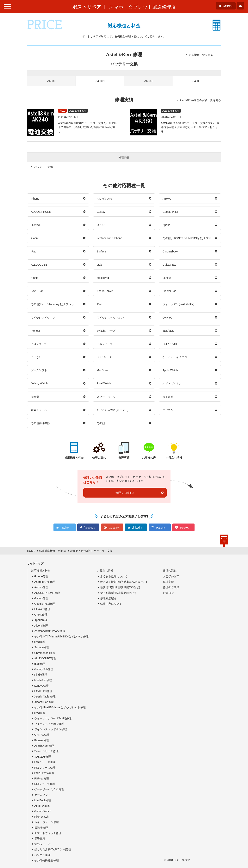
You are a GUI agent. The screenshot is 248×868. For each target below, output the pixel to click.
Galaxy (101, 212)
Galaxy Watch (39, 383)
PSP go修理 (42, 778)
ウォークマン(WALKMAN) (178, 304)
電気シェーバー (40, 410)
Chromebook (170, 251)
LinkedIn (137, 528)
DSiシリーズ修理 (45, 784)
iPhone (35, 199)
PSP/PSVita (170, 344)
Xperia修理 (41, 620)
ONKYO (167, 318)
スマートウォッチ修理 (48, 833)
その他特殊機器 (40, 423)
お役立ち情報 (105, 571)
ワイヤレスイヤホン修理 (49, 724)
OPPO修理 (41, 615)
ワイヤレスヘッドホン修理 (51, 729)
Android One (104, 199)
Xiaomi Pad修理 (44, 702)
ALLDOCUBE (39, 265)
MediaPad (103, 278)
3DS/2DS (168, 331)
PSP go (35, 357)
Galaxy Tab (169, 265)
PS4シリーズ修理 (45, 762)
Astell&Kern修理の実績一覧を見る (200, 100)
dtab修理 (40, 664)
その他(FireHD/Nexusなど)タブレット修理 (60, 707)
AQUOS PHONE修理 (47, 593)
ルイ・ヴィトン (172, 383)
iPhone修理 (41, 576)
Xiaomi (35, 238)
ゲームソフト (39, 370)
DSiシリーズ (104, 357)
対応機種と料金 (41, 571)
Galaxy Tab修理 (44, 669)
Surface (101, 251)
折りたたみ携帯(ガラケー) (112, 410)
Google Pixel (170, 212)
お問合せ (168, 593)
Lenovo (167, 278)
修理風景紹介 (108, 598)
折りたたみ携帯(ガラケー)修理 (53, 849)
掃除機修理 (41, 828)
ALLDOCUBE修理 (45, 658)
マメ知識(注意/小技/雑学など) (118, 593)
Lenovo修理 (41, 686)
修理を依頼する (125, 493)
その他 (101, 423)
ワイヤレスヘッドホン (110, 318)
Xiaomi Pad (170, 291)
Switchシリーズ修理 (46, 751)
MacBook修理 (43, 800)
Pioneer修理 (42, 740)
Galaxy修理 (41, 598)
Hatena (161, 528)
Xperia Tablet (105, 291)
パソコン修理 (42, 855)
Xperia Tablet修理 (45, 697)
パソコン (168, 410)
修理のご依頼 (171, 587)
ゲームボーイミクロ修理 (49, 789)
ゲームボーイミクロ (175, 357)
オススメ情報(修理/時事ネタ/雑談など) (124, 582)
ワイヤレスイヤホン (43, 318)
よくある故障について (114, 576)
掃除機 (35, 397)
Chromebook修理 (45, 653)
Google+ (114, 528)
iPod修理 (40, 713)
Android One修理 (45, 582)
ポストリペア (87, 7)
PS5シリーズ (105, 344)
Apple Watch (170, 370)
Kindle (35, 278)
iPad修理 (40, 642)
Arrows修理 (41, 587)
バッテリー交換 (43, 167)
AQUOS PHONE (41, 212)
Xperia (166, 225)
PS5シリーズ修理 (45, 768)
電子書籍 (168, 397)
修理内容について (111, 604)
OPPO (101, 225)
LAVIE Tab (37, 291)
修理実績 (168, 582)
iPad (34, 251)
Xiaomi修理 (41, 626)
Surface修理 (42, 647)
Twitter (66, 528)
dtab (99, 265)
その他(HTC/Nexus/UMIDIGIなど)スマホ (187, 238)
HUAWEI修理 (42, 609)
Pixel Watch (104, 383)
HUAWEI (36, 225)
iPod (99, 304)
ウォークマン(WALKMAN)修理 (53, 718)
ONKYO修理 (42, 735)
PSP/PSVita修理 (44, 773)
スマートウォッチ (108, 397)
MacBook (102, 370)
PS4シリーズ (39, 344)
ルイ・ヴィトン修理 (46, 822)
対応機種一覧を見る (201, 55)
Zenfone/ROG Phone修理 (50, 631)
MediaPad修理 (43, 680)
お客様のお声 (171, 576)
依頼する (228, 6)
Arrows (167, 199)
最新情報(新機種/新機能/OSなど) (120, 587)
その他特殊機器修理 (46, 860)
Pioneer (35, 331)
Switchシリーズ (106, 331)
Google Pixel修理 (45, 604)
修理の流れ (170, 571)
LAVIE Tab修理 (43, 691)
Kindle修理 (41, 675)
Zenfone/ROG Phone (109, 238)
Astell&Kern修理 (44, 746)
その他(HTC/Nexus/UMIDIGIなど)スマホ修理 (61, 636)
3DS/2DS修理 (43, 757)
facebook (89, 528)
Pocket (184, 528)
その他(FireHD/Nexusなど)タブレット (54, 304)
